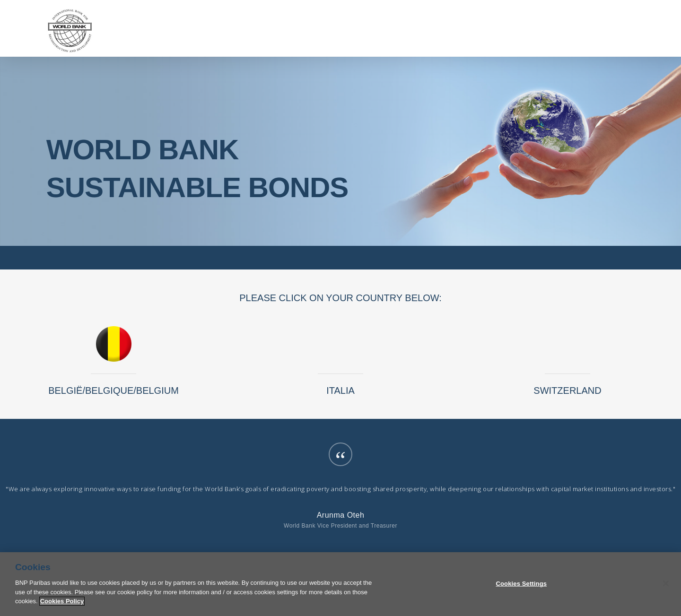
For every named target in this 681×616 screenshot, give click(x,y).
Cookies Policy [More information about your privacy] (62, 608)
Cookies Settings (522, 590)
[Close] (666, 590)
